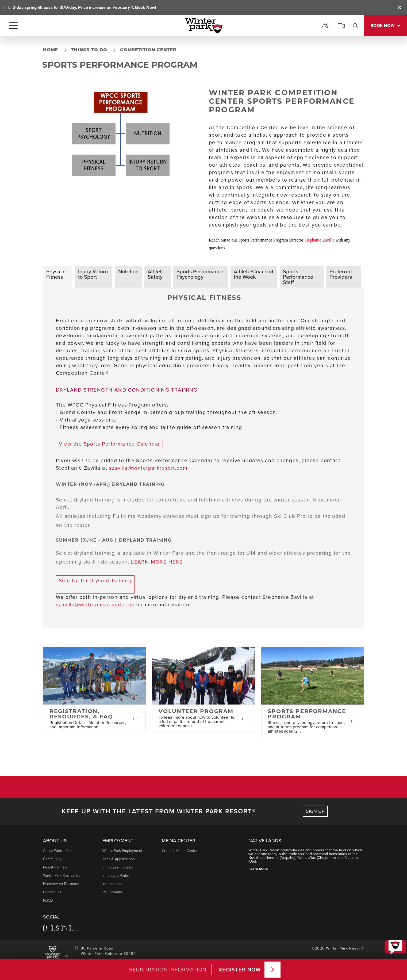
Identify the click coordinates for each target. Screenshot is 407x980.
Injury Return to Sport (93, 274)
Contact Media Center (180, 850)
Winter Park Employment (122, 850)
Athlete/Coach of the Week (254, 274)
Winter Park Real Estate (62, 875)
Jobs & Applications (118, 859)
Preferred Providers (341, 274)
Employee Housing (118, 867)
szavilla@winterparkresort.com (148, 468)
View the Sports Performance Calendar (109, 444)
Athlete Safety (156, 274)
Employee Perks (116, 875)
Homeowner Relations (61, 884)
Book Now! (146, 7)
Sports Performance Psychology (200, 274)
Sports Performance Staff (298, 277)
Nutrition (128, 271)
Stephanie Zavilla (319, 240)
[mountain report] (325, 26)
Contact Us (52, 892)
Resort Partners (55, 867)
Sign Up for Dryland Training (95, 581)
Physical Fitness (56, 274)
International (112, 884)
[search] (355, 26)
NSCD (48, 900)
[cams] (341, 26)
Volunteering (113, 892)
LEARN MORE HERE (157, 562)
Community (52, 859)
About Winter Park (58, 850)
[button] (392, 939)
